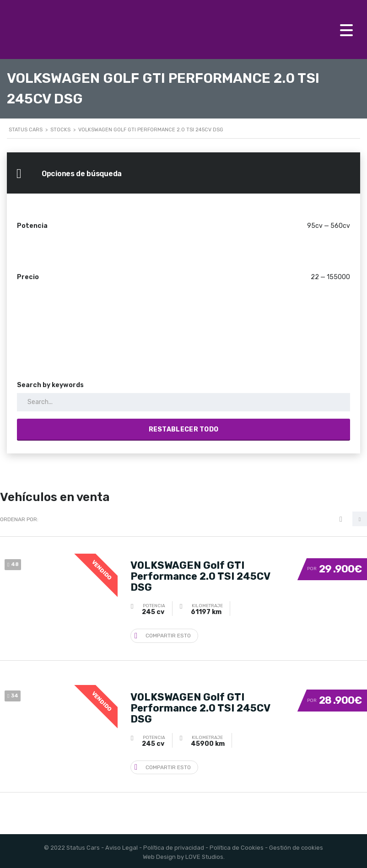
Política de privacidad (174, 845)
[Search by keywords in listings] (183, 402)
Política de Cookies (237, 845)
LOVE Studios (204, 855)
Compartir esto (163, 634)
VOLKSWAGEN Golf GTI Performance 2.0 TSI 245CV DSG (200, 575)
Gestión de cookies (296, 845)
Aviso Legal (121, 845)
